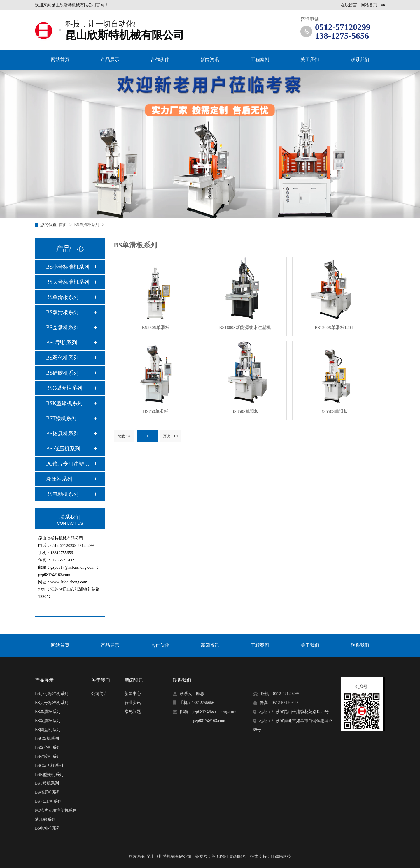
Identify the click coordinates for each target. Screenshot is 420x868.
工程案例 (260, 60)
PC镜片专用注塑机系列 (56, 810)
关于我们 (310, 60)
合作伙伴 (160, 60)
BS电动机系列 (62, 494)
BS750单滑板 (156, 411)
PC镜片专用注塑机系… (70, 464)
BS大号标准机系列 (68, 282)
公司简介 (99, 694)
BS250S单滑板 (156, 328)
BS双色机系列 (62, 358)
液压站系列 (59, 479)
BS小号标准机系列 (68, 267)
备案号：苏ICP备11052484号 (221, 856)
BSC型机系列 (62, 343)
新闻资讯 (210, 60)
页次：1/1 (170, 436)
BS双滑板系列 (62, 312)
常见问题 (133, 712)
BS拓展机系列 (62, 434)
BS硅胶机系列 (62, 373)
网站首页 (369, 5)
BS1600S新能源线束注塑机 (245, 328)
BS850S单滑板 (245, 411)
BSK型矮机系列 (64, 403)
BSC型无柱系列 (64, 388)
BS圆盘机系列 (62, 328)
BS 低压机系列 (63, 449)
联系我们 (360, 60)
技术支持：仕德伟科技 (271, 856)
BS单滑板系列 (87, 225)
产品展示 (110, 60)
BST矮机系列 (61, 418)
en (383, 5)
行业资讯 (133, 703)
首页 (63, 225)
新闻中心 (133, 694)
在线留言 (349, 5)
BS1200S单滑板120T (334, 328)
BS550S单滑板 (334, 411)
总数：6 (124, 436)
